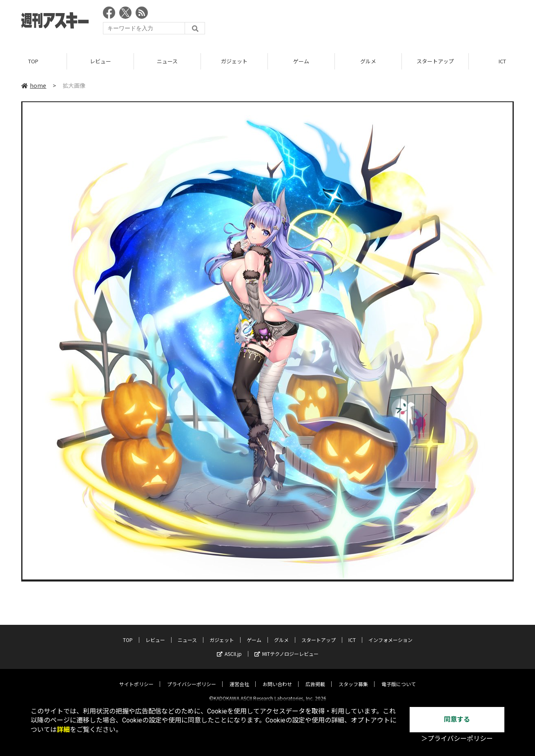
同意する (457, 719)
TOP (33, 61)
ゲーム (301, 61)
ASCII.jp (229, 647)
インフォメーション (390, 633)
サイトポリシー (136, 677)
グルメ (368, 61)
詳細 (63, 730)
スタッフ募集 (353, 677)
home (34, 85)
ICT (352, 633)
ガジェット (234, 61)
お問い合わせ (277, 677)
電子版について (399, 677)
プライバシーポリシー (192, 677)
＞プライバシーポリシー (457, 739)
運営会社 (239, 677)
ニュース (167, 61)
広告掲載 (315, 677)
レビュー (100, 61)
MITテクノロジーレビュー (286, 647)
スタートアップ (435, 61)
